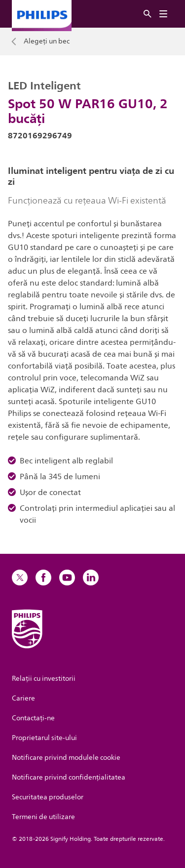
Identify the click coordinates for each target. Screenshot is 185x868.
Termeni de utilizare (43, 817)
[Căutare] (148, 14)
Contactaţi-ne (33, 718)
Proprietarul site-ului (44, 738)
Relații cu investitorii (44, 679)
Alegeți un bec (47, 41)
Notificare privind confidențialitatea (69, 777)
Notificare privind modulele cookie (66, 758)
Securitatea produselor (48, 797)
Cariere (23, 698)
